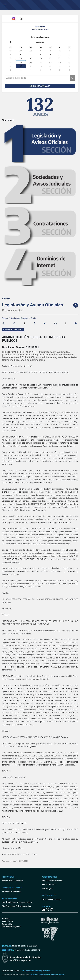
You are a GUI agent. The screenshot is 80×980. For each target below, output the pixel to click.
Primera (5, 318)
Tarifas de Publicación (11, 891)
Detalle (33, 318)
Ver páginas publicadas (13, 330)
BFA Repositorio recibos (52, 881)
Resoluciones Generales (19, 318)
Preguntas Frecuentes (51, 899)
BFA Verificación (49, 884)
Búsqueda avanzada (40, 86)
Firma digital (47, 888)
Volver (6, 298)
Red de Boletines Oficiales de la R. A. (17, 902)
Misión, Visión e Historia (12, 881)
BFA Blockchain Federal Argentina (16, 906)
